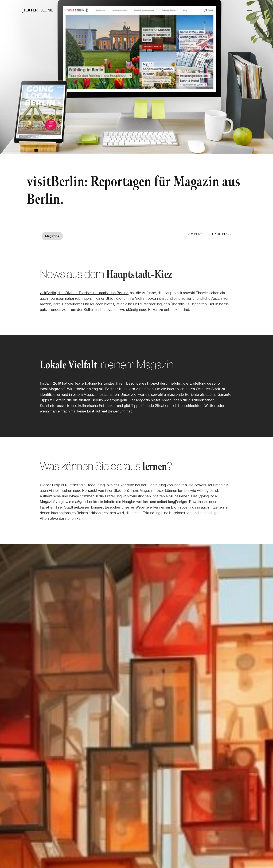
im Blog (172, 507)
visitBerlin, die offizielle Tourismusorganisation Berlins (84, 293)
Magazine (52, 236)
